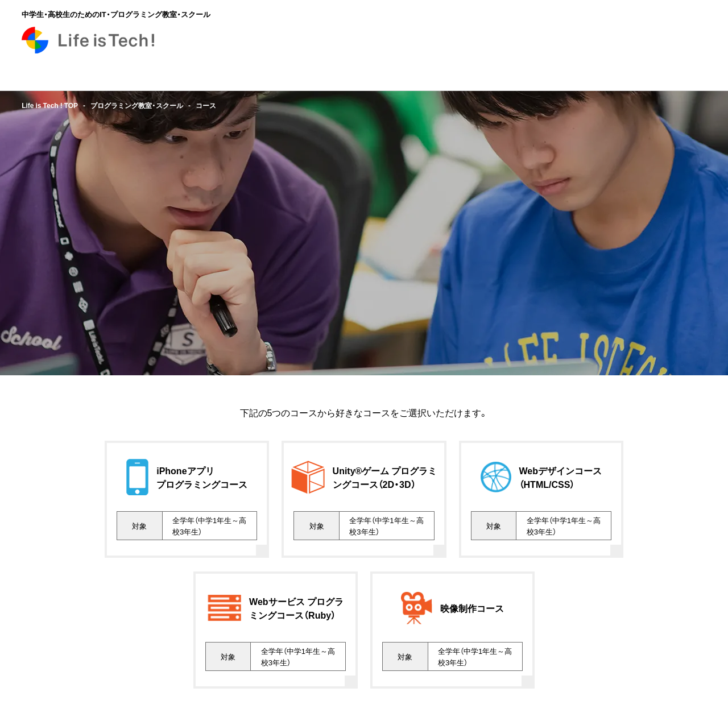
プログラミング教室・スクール (137, 105)
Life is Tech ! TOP (50, 105)
